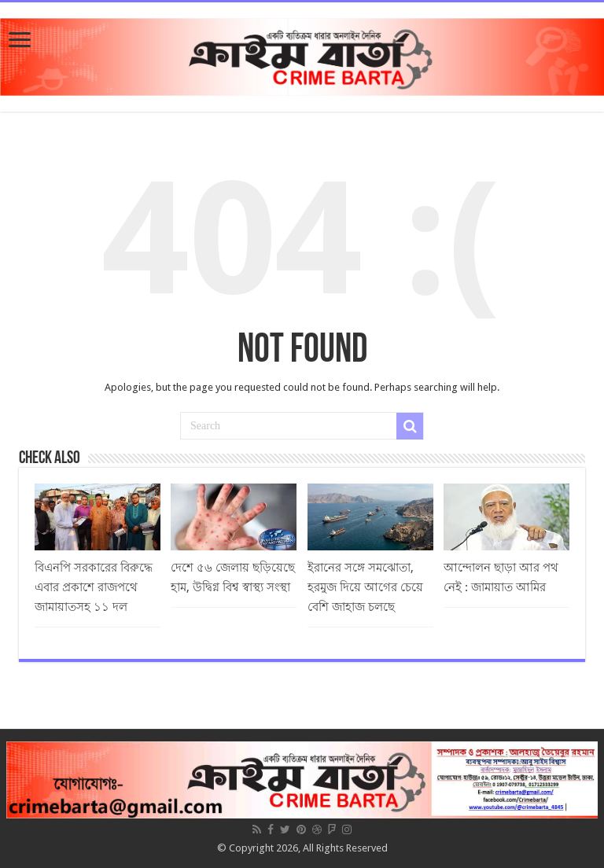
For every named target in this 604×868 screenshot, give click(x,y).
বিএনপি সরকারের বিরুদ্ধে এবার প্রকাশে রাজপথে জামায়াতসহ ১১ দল (94, 587)
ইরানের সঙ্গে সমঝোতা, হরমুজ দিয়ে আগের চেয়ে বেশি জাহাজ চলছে (365, 587)
